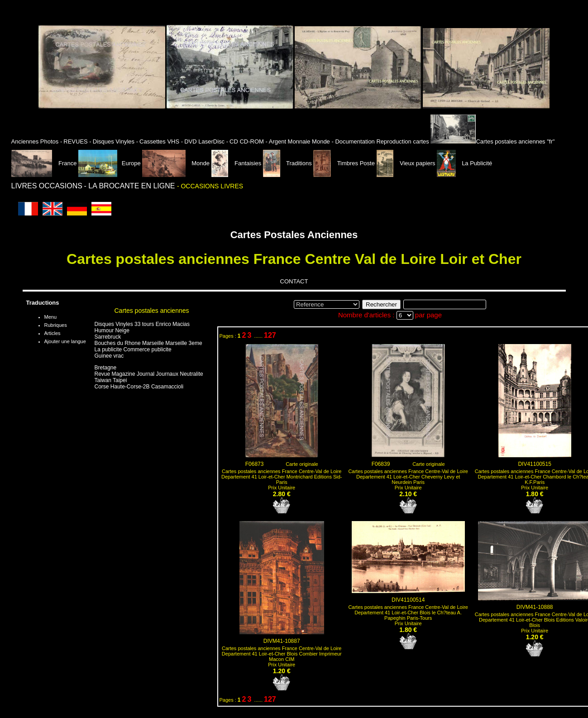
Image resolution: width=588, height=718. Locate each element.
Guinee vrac (109, 356)
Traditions (288, 163)
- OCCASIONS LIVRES (210, 186)
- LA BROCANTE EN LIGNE (131, 186)
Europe (110, 163)
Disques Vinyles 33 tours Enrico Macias (142, 324)
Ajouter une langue (65, 341)
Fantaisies (237, 163)
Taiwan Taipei (111, 380)
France (45, 163)
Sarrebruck (108, 337)
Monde (176, 163)
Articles (53, 333)
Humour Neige (112, 330)
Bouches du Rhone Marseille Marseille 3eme (148, 343)
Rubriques (56, 325)
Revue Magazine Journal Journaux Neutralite (149, 374)
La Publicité (464, 163)
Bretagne (106, 368)
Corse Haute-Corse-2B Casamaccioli (139, 387)
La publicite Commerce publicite (133, 349)
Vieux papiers (407, 163)
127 (270, 335)
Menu (51, 317)
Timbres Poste (345, 163)
